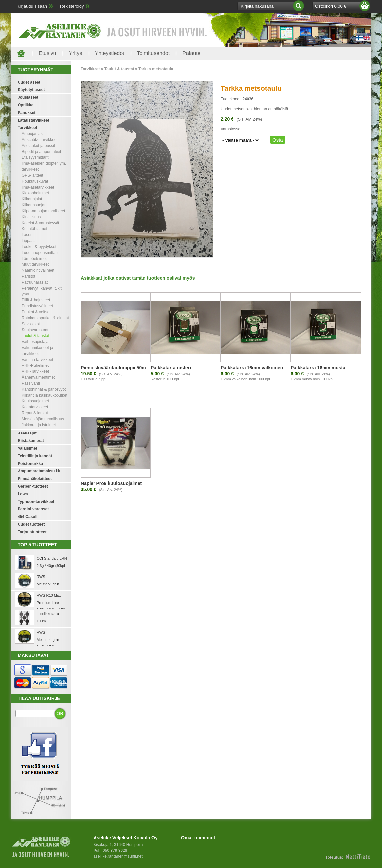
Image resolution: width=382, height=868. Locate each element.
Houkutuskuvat (35, 181)
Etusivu (47, 53)
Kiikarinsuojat (34, 205)
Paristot (29, 276)
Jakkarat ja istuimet (39, 425)
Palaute (191, 53)
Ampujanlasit (33, 134)
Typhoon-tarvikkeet (36, 502)
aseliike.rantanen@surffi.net (118, 856)
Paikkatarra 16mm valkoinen (252, 368)
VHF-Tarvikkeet (35, 371)
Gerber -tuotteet (33, 486)
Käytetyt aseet (31, 90)
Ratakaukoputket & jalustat (45, 318)
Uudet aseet (29, 82)
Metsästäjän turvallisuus (43, 419)
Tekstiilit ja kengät (35, 456)
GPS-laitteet (33, 175)
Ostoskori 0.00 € (331, 6)
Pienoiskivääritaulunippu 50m (113, 368)
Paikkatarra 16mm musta (318, 368)
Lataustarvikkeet (34, 120)
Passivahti (31, 383)
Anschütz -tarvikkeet (40, 140)
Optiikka (26, 105)
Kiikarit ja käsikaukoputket (45, 395)
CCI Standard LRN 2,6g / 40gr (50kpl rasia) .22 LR (52, 566)
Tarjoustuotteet (32, 532)
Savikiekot (31, 324)
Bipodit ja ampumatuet (41, 152)
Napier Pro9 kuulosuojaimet (111, 483)
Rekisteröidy (72, 6)
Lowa (23, 494)
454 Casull (28, 517)
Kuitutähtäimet (35, 229)
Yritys (75, 53)
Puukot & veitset (36, 312)
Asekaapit (27, 433)
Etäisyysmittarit (35, 157)
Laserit (28, 235)
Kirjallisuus (31, 217)
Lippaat (28, 241)
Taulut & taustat (36, 336)
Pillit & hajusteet (36, 300)
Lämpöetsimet (34, 259)
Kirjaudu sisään (32, 6)
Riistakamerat (31, 441)
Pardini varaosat (33, 509)
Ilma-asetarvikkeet (38, 187)
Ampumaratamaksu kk (39, 471)
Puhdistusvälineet (37, 306)
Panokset (27, 113)
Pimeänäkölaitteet (35, 479)
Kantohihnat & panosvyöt (44, 389)
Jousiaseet (28, 97)
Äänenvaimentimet (38, 377)
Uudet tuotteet (31, 524)
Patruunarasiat (35, 282)
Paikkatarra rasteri (171, 368)
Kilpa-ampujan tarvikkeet (43, 211)
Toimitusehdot (153, 53)
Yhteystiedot (109, 53)
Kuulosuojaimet (35, 401)
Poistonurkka (30, 464)
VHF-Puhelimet (35, 365)
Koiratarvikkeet (35, 407)
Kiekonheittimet (35, 193)
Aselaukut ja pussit (38, 146)
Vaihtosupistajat (36, 342)
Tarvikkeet (27, 128)
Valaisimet (28, 448)
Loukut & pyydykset (39, 247)
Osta (278, 140)
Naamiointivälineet (38, 270)
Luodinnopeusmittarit (40, 253)
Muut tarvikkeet (35, 264)
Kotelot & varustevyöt (40, 223)
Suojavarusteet (35, 330)
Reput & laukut (35, 413)
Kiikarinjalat (32, 199)
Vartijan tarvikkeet (37, 360)
